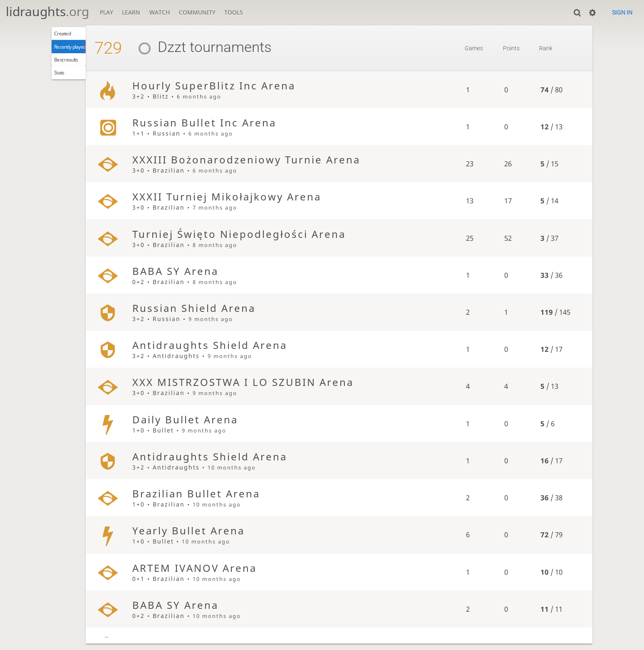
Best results (73, 67)
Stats (63, 83)
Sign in (622, 12)
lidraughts (47, 11)
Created (67, 35)
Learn (131, 12)
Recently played (78, 51)
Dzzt (186, 47)
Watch (160, 12)
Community (197, 12)
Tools (234, 12)
